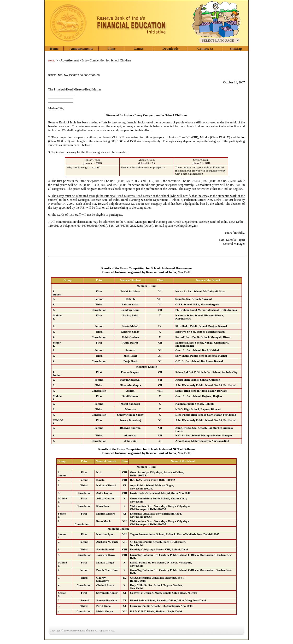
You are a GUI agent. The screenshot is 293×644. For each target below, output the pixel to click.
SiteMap (236, 49)
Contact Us (206, 49)
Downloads (170, 49)
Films (111, 49)
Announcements (81, 49)
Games (139, 49)
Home (54, 49)
